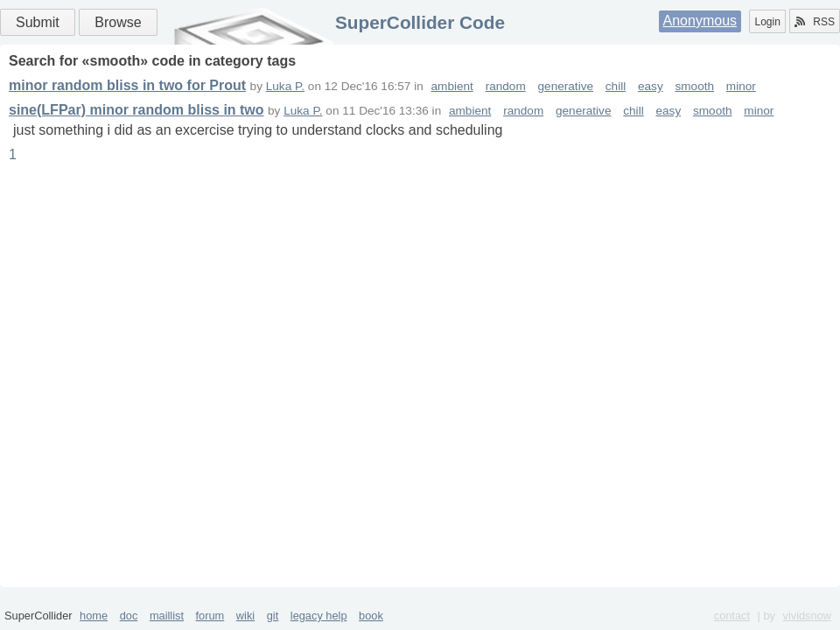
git (273, 616)
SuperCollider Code (420, 22)
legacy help (319, 616)
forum (210, 616)
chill (616, 86)
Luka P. (285, 86)
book (371, 616)
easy (651, 86)
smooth (695, 86)
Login (767, 22)
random (506, 86)
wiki (245, 616)
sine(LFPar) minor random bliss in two (136, 110)
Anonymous (700, 21)
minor (741, 86)
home (94, 616)
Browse (118, 22)
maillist (167, 616)
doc (129, 616)
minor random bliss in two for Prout (127, 85)
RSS (815, 22)
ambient (452, 86)
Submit (38, 22)
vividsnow (807, 616)
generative (566, 86)
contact (732, 616)
